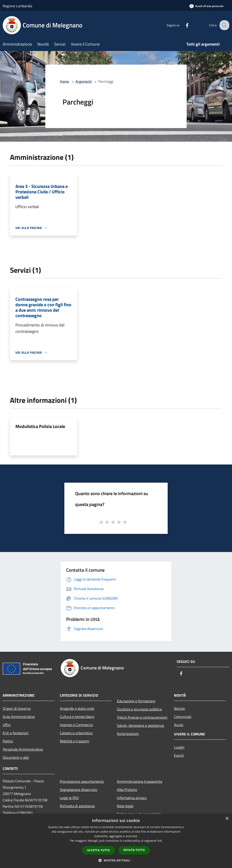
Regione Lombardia (17, 6)
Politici (8, 741)
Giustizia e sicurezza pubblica (139, 709)
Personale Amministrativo (23, 749)
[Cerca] (224, 25)
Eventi (179, 755)
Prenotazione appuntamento (82, 781)
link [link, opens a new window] (160, 841)
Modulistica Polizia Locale (40, 426)
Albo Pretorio (127, 790)
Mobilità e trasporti (75, 741)
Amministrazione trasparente (140, 781)
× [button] (227, 819)
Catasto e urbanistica (76, 733)
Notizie (179, 708)
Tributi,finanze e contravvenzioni (142, 717)
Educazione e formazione (136, 701)
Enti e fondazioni (16, 733)
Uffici (7, 725)
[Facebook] (184, 25)
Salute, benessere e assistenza (140, 725)
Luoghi (179, 747)
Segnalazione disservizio (79, 790)
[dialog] (116, 841)
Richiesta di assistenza (77, 806)
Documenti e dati (16, 757)
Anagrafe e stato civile (77, 708)
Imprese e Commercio (76, 725)
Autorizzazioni (128, 734)
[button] (116, 860)
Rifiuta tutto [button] (134, 850)
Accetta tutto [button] (99, 850)
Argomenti (84, 81)
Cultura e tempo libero (77, 717)
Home (64, 81)
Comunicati (183, 717)
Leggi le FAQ (69, 798)
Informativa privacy (132, 798)
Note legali (125, 806)
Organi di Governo (17, 708)
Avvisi (179, 725)
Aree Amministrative (19, 717)
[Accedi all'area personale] (206, 6)
